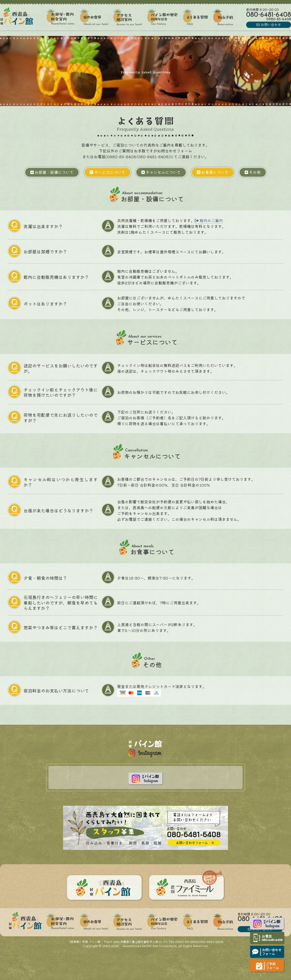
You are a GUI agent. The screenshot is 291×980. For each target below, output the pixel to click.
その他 (253, 172)
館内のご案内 (209, 220)
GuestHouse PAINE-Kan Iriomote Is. (150, 946)
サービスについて (107, 172)
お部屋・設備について (52, 172)
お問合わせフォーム (175, 151)
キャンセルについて (161, 172)
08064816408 (269, 15)
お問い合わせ (269, 25)
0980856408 (279, 20)
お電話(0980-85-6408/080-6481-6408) (132, 157)
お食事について (213, 172)
